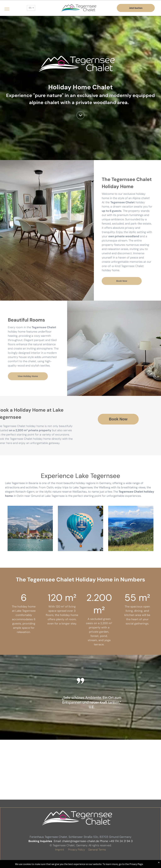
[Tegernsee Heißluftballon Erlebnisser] (80, 528)
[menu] (7, 9)
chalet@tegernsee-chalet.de (80, 841)
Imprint (60, 850)
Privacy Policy (76, 850)
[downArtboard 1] (80, 118)
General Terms (97, 850)
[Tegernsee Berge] (30, 528)
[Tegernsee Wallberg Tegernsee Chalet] (131, 528)
